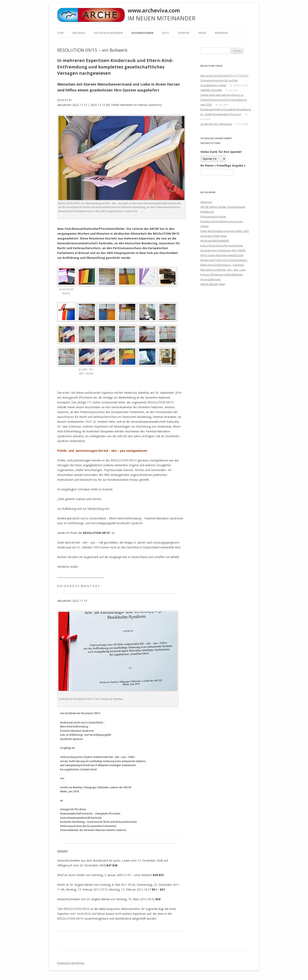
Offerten (184, 33)
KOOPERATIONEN (143, 33)
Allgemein (206, 202)
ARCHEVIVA (79, 33)
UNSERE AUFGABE (211, 90)
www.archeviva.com (154, 10)
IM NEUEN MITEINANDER (215, 241)
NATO (166, 33)
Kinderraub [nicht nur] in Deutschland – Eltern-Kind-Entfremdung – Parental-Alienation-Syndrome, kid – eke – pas (224, 265)
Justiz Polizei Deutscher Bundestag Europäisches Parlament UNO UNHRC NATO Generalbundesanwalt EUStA (223, 250)
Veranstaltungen (211, 279)
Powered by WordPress (71, 963)
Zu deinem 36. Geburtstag (216, 124)
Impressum (221, 33)
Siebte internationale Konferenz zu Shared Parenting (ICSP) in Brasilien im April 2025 (224, 100)
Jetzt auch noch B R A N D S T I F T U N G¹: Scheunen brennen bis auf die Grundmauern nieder (224, 80)
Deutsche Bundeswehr (108, 33)
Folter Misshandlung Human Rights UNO (225, 231)
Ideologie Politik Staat (213, 236)
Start (61, 33)
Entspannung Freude (213, 217)
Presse (202, 33)
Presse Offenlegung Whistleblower (222, 275)
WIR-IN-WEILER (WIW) (213, 284)
